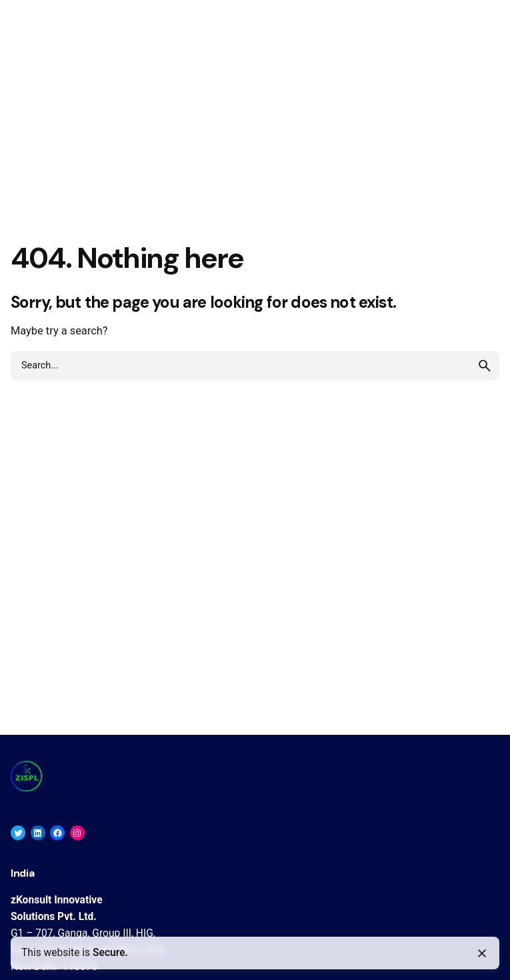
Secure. (110, 953)
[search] (485, 366)
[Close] (482, 953)
